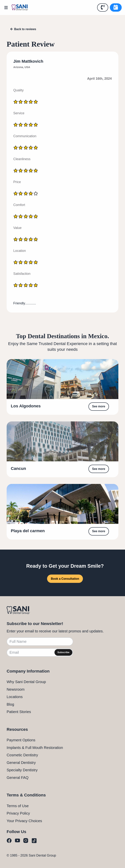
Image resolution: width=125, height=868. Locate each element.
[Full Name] (40, 642)
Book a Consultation (65, 579)
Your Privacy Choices (24, 821)
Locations (15, 697)
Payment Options (21, 740)
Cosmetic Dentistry (22, 755)
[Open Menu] (7, 8)
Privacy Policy (18, 813)
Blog (10, 704)
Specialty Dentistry (22, 770)
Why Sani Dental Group (26, 682)
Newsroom (16, 689)
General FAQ (18, 778)
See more (99, 406)
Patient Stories (19, 712)
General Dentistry (21, 763)
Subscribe (63, 652)
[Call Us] (103, 7)
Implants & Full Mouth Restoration (35, 748)
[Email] (40, 652)
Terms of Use (18, 806)
